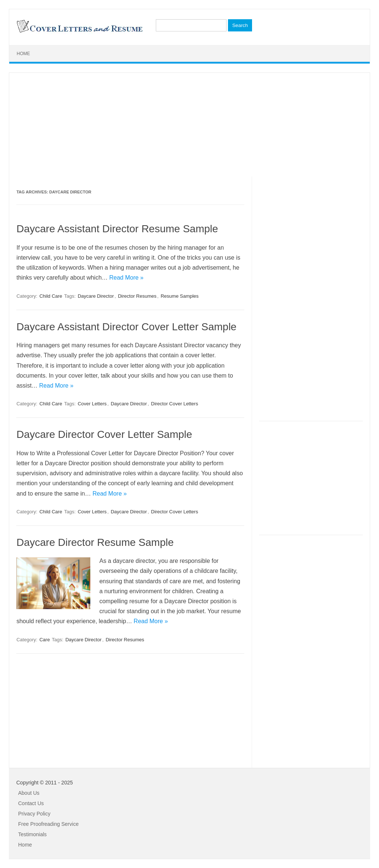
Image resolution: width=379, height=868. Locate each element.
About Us (29, 793)
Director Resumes (137, 296)
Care (44, 640)
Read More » (126, 278)
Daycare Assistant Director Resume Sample (117, 229)
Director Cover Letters (175, 404)
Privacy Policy (34, 814)
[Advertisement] (189, 125)
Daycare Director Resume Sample (95, 542)
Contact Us (31, 803)
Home (23, 54)
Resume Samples (180, 296)
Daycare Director (96, 296)
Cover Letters (92, 404)
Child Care (51, 296)
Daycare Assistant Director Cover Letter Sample (126, 327)
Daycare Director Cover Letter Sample (104, 434)
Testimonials (32, 834)
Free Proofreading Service (48, 824)
